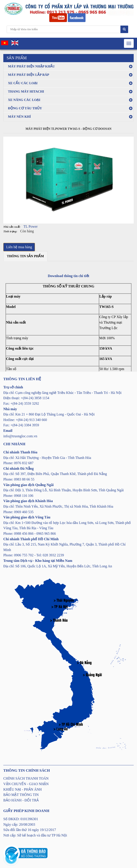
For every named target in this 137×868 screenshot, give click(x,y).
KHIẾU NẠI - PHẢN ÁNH (23, 789)
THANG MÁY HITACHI (26, 91)
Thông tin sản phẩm (25, 256)
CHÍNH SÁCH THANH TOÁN (26, 778)
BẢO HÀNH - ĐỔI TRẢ (21, 800)
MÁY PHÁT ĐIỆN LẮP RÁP (29, 75)
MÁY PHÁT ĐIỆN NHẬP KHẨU (31, 66)
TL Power (30, 226)
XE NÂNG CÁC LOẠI (24, 100)
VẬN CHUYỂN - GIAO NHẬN (26, 784)
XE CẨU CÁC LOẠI (23, 83)
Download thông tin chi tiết (68, 276)
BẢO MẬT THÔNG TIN (21, 795)
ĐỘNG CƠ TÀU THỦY (25, 108)
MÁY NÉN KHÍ (19, 117)
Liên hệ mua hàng (19, 247)
